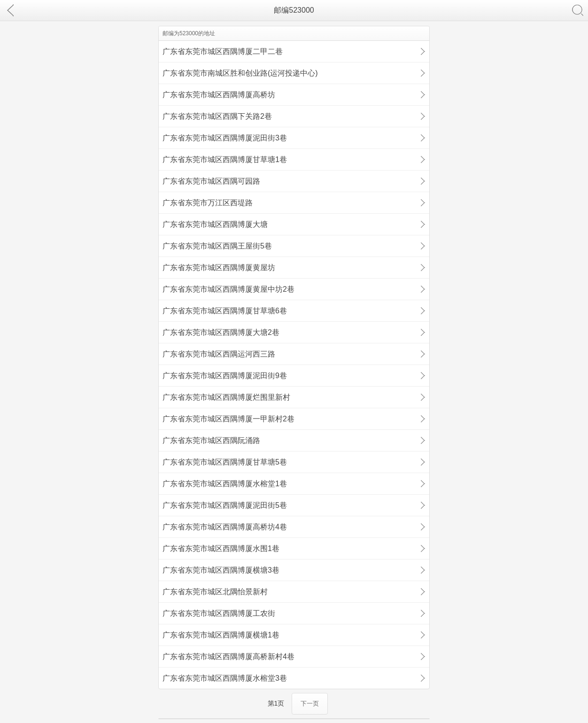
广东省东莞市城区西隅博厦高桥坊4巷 (225, 527)
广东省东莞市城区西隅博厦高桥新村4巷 (228, 657)
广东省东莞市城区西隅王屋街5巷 (217, 246)
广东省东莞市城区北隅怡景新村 (215, 592)
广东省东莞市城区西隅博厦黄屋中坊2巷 (228, 289)
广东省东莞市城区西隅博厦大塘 (215, 224)
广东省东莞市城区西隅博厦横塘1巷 (221, 635)
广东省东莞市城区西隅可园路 (211, 181)
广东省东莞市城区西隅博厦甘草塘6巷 (225, 311)
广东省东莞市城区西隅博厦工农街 (219, 613)
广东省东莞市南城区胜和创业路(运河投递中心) (240, 73)
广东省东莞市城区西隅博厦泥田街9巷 (225, 376)
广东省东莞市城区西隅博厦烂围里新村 (226, 397)
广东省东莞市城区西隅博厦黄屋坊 (219, 268)
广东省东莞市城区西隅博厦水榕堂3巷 (225, 678)
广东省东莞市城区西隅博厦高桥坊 (219, 95)
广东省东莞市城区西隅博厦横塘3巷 (221, 570)
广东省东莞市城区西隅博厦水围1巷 (221, 548)
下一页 (310, 704)
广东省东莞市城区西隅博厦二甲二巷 (223, 51)
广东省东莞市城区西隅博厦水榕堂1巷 (225, 484)
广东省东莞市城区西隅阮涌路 (211, 440)
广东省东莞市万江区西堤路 (208, 203)
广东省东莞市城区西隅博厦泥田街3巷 (225, 138)
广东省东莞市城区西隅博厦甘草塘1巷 (225, 159)
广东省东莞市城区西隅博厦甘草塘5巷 (225, 462)
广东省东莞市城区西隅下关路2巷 (217, 116)
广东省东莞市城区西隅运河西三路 (219, 354)
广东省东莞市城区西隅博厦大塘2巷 (221, 332)
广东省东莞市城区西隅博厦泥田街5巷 (225, 505)
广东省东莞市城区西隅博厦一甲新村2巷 (228, 419)
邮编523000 (294, 10)
